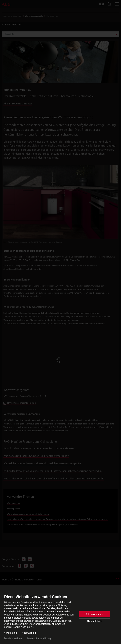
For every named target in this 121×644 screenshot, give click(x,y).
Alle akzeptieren (95, 614)
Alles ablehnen (95, 621)
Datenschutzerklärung (39, 639)
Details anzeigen (13, 639)
